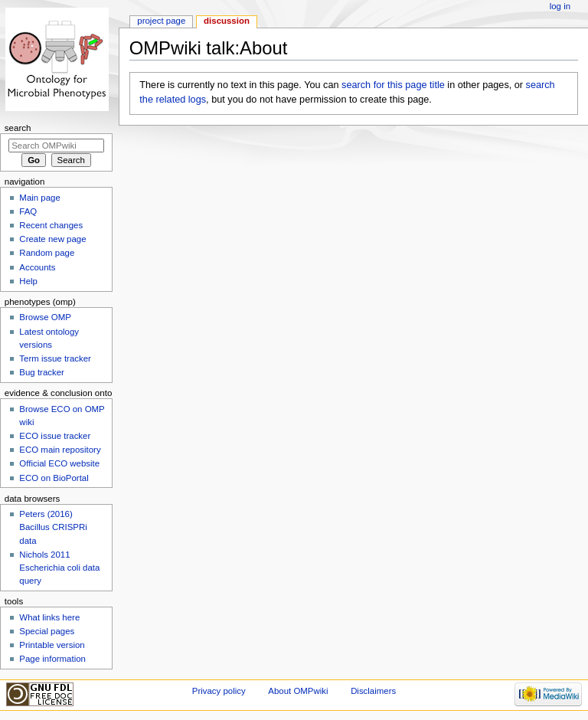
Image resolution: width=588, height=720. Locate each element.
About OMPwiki (298, 691)
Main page (40, 198)
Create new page (52, 239)
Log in (560, 6)
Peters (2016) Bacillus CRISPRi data (53, 527)
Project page (161, 21)
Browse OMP (45, 317)
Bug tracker (42, 372)
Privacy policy (219, 691)
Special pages (47, 631)
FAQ (28, 211)
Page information (52, 659)
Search (18, 128)
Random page (47, 253)
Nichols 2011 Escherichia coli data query (59, 568)
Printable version (52, 645)
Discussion (227, 21)
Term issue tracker (55, 358)
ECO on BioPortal (54, 478)
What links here (49, 617)
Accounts (37, 267)
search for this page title (393, 85)
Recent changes (51, 225)
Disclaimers (373, 691)
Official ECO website (59, 463)
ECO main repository (60, 450)
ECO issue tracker (55, 436)
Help (28, 281)
